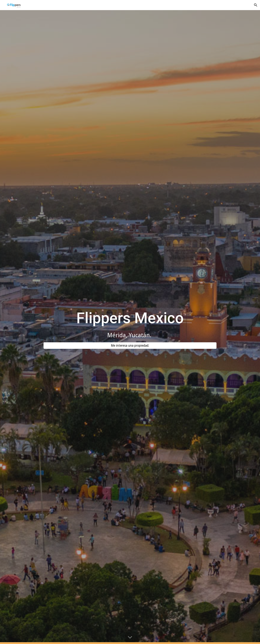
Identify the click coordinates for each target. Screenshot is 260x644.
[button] (256, 5)
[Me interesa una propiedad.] (130, 346)
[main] (130, 324)
